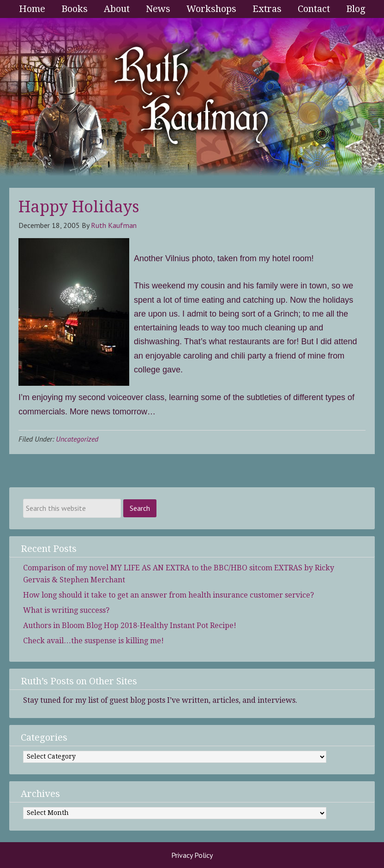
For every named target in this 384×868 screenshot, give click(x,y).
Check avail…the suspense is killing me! (93, 641)
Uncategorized (77, 439)
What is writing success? (66, 610)
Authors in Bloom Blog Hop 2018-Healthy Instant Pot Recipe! (130, 626)
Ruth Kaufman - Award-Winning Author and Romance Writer (192, 98)
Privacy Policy (192, 855)
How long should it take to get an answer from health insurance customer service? (168, 595)
